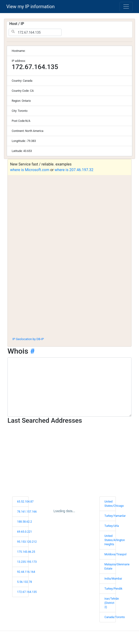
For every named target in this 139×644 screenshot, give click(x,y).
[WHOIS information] (69, 387)
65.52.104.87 (25, 502)
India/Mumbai (113, 579)
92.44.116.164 (26, 572)
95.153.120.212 (27, 542)
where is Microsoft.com (30, 170)
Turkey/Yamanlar (115, 516)
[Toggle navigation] (126, 7)
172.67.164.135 (27, 592)
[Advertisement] (69, 299)
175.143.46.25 (26, 552)
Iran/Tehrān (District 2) (112, 603)
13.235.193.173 (27, 562)
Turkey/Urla (112, 526)
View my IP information (31, 7)
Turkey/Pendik (113, 589)
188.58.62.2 (24, 522)
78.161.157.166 (27, 512)
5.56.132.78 (24, 582)
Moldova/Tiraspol (115, 554)
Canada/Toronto (115, 617)
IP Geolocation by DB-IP (28, 339)
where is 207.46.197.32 (74, 170)
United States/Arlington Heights (115, 540)
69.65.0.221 (24, 532)
